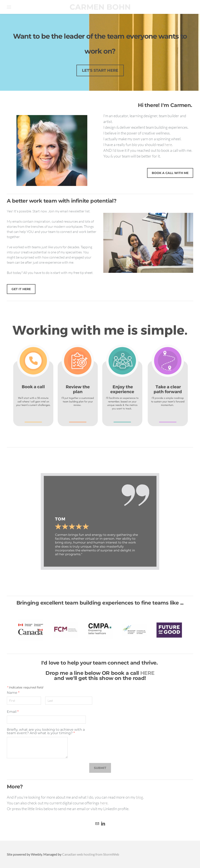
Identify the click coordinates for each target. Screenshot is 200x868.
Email (13, 712)
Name (13, 693)
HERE (147, 673)
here (168, 145)
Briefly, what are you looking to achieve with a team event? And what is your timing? (46, 731)
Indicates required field (25, 687)
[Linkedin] (103, 824)
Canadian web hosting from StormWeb (91, 854)
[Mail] (97, 824)
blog (139, 797)
